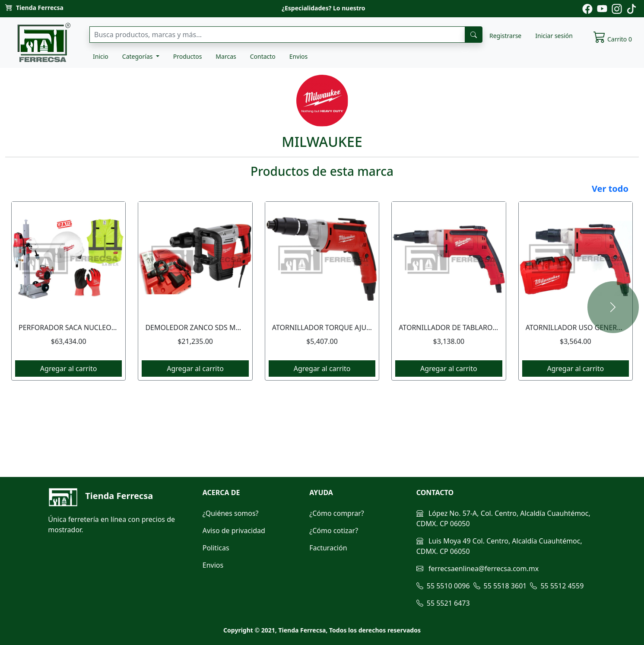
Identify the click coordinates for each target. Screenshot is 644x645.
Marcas (226, 56)
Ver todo (610, 189)
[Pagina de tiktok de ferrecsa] (631, 8)
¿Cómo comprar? (337, 513)
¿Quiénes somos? (231, 513)
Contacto (263, 56)
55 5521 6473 (443, 603)
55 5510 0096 (443, 586)
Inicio (101, 56)
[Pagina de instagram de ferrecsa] (617, 8)
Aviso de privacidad (234, 531)
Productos (188, 56)
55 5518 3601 (500, 586)
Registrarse (505, 36)
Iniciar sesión (554, 36)
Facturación (328, 548)
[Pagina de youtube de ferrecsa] (602, 8)
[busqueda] (474, 35)
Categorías (138, 56)
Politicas (216, 548)
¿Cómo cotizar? (334, 531)
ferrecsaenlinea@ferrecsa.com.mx (477, 569)
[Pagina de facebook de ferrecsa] (587, 8)
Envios (298, 56)
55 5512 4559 (557, 586)
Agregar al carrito (69, 369)
